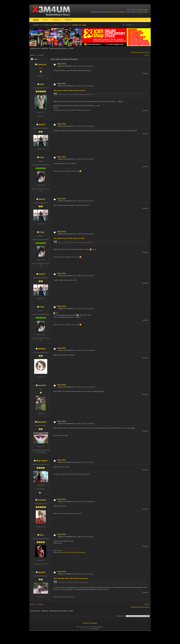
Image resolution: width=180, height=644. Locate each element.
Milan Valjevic (42, 461)
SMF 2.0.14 (80, 627)
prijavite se (112, 12)
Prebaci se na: (121, 616)
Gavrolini (42, 385)
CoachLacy (42, 64)
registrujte (121, 12)
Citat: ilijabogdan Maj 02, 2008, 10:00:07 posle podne (71, 578)
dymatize (42, 572)
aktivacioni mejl (142, 12)
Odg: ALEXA (62, 64)
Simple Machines (98, 627)
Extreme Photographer (90, 623)
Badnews (42, 349)
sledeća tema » (146, 52)
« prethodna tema (136, 52)
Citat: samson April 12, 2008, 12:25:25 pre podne (69, 90)
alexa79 (42, 125)
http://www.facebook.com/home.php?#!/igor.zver (72, 552)
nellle (42, 84)
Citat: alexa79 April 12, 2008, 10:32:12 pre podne (69, 238)
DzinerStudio (95, 629)
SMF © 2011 (89, 627)
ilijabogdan (42, 422)
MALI (42, 535)
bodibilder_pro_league (79, 25)
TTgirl (42, 157)
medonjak (42, 500)
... (37, 55)
